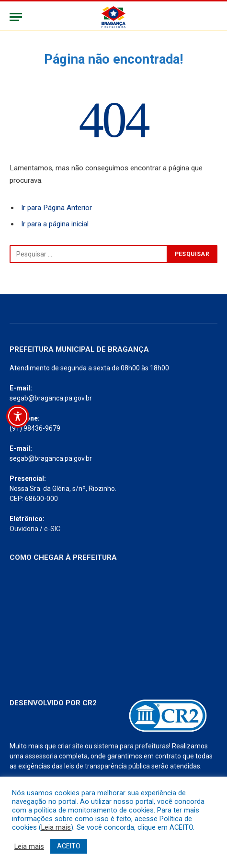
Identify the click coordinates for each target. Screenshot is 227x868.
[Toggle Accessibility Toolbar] (18, 416)
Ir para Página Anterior (57, 208)
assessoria (41, 756)
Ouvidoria (24, 529)
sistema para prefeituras (131, 746)
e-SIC (52, 529)
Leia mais (56, 827)
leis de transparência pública (107, 766)
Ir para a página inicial (55, 224)
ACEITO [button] (69, 846)
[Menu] (16, 17)
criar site (70, 746)
